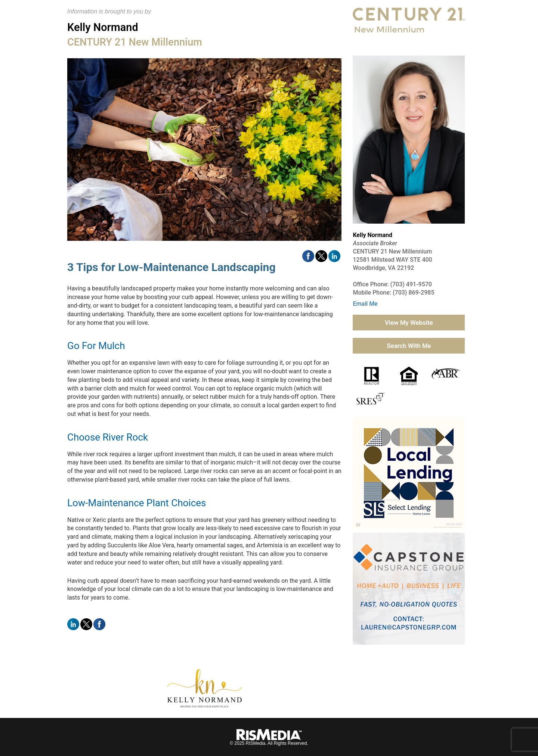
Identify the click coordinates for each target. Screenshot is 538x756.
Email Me (365, 304)
